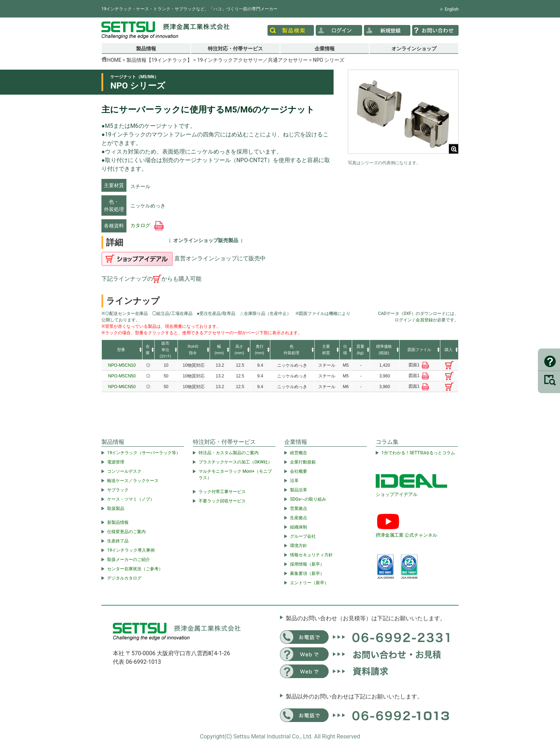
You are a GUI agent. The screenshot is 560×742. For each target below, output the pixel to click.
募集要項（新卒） (307, 573)
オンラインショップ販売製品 (206, 240)
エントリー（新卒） (309, 583)
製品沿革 (299, 490)
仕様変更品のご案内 (126, 532)
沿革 (294, 481)
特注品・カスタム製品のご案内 (229, 453)
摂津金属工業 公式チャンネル (406, 535)
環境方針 (299, 546)
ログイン (403, 320)
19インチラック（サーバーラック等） (144, 453)
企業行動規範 (303, 462)
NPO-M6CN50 (122, 387)
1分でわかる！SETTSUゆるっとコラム (418, 453)
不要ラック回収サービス (222, 501)
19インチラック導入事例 (131, 550)
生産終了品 (118, 541)
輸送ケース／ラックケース (133, 481)
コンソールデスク (124, 471)
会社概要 (299, 471)
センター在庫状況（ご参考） (135, 569)
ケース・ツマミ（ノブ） (131, 499)
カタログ (147, 225)
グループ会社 (303, 536)
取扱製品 (116, 508)
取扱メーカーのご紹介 (129, 560)
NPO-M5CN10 (122, 365)
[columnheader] (122, 350)
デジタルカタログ (124, 578)
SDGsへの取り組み (308, 499)
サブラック (118, 490)
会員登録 (424, 320)
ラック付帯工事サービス (222, 492)
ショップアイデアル (397, 494)
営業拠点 (299, 508)
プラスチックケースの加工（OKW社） (235, 462)
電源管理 (116, 462)
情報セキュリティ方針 (311, 555)
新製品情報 (118, 522)
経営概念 (299, 453)
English (452, 9)
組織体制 (299, 527)
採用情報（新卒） (307, 564)
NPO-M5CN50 (122, 376)
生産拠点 (299, 518)
